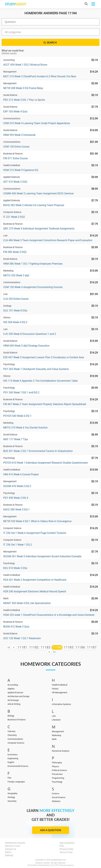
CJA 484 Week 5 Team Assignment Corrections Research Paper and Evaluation (48, 240)
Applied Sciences (15, 692)
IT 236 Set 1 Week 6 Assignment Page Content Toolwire (35, 533)
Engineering (13, 758)
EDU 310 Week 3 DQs (15, 568)
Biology (11, 716)
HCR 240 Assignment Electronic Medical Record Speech (35, 591)
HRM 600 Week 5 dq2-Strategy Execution (26, 346)
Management (58, 731)
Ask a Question (50, 830)
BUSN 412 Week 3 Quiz (16, 627)
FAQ (62, 846)
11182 (34, 647)
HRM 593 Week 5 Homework (19, 135)
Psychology (57, 782)
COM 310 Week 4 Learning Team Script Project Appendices (37, 123)
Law (54, 716)
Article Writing (14, 704)
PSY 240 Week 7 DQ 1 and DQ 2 (21, 392)
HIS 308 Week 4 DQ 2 (15, 322)
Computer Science (16, 743)
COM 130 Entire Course (16, 147)
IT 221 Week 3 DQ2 (14, 217)
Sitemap (9, 855)
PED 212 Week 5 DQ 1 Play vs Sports (24, 100)
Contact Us (11, 849)
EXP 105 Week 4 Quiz (15, 112)
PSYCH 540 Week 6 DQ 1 (17, 416)
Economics (13, 755)
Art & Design (13, 700)
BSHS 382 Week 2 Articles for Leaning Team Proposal (34, 205)
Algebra (11, 689)
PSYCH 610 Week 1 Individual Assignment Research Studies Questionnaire (45, 463)
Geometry (12, 801)
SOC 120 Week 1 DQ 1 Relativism (22, 638)
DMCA (8, 852)
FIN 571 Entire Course (15, 158)
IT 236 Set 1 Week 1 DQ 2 (18, 545)
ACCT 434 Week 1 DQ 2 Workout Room (25, 65)
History (55, 689)
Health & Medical (60, 685)
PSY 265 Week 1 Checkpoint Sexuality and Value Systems (36, 369)
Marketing (56, 735)
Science (56, 794)
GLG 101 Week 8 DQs (15, 311)
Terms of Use (66, 852)
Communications (15, 739)
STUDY (16, 4)
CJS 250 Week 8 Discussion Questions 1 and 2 (30, 334)
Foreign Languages (16, 782)
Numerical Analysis (61, 751)
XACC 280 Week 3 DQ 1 (16, 510)
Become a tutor (13, 846)
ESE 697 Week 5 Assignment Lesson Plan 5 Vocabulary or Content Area (44, 357)
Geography (12, 793)
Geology (11, 797)
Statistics (56, 801)
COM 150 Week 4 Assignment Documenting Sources (33, 287)
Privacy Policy (66, 849)
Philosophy (57, 763)
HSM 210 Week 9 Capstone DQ (21, 170)
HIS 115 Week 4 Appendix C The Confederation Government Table (40, 381)
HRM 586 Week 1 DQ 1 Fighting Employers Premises (33, 264)
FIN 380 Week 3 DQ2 (15, 252)
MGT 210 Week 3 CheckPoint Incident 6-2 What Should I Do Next (40, 76)
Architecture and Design (18, 696)
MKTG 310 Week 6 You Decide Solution (25, 428)
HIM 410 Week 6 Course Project (21, 474)
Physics (55, 766)
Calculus (11, 731)
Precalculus (57, 774)
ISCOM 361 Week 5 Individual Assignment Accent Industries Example (42, 556)
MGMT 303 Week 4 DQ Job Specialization (27, 603)
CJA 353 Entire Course (16, 299)
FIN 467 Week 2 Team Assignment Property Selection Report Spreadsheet (45, 404)
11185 (69, 647)
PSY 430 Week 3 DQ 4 (16, 498)
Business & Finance (17, 720)
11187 (92, 647)
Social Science (59, 797)
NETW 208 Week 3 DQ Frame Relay (23, 88)
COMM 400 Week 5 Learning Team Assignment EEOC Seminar (38, 193)
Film (9, 778)
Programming (58, 778)
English (11, 762)
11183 (45, 647)
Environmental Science (18, 766)
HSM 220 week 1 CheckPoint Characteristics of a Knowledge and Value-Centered (49, 615)
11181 (22, 647)
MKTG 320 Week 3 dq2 (16, 275)
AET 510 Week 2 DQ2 (15, 182)
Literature (56, 720)
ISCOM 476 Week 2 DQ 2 (17, 486)
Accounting (13, 685)
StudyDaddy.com (58, 860)
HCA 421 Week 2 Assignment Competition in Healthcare (35, 580)
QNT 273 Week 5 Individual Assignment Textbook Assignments (39, 229)
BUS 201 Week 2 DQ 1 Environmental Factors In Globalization (38, 451)
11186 (80, 647)
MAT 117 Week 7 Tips (16, 439)
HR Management (59, 692)
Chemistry (12, 735)
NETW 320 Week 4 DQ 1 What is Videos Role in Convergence (37, 521)
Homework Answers (15, 843)
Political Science (59, 770)
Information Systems (61, 704)
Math (54, 739)
